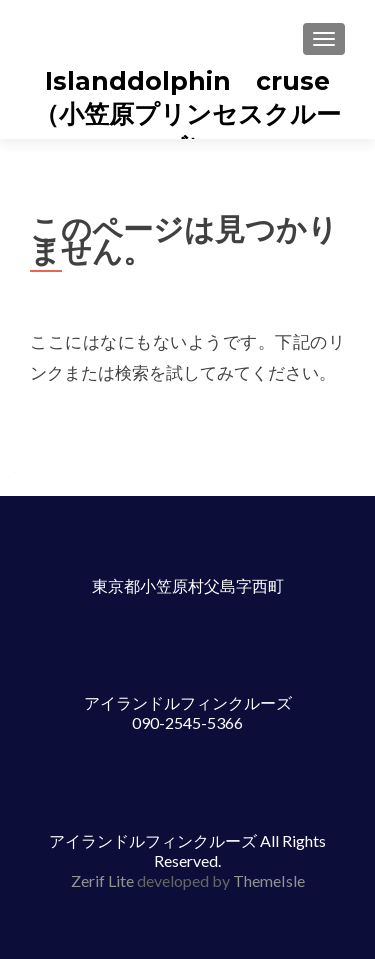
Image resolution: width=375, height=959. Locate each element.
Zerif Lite (104, 880)
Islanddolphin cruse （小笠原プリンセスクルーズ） (194, 114)
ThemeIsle (269, 880)
